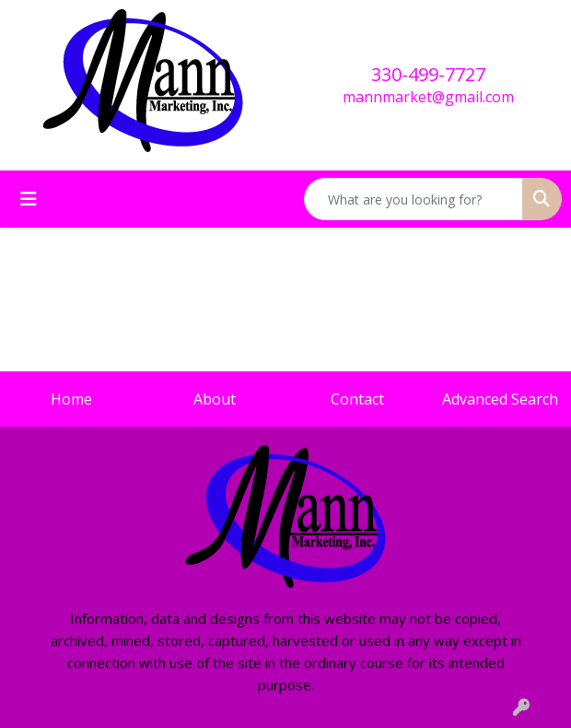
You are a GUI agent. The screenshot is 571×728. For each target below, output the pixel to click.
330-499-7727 (428, 74)
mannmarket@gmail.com (428, 97)
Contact (357, 399)
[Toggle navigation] (29, 199)
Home (71, 399)
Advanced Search (500, 399)
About (215, 399)
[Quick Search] (414, 199)
